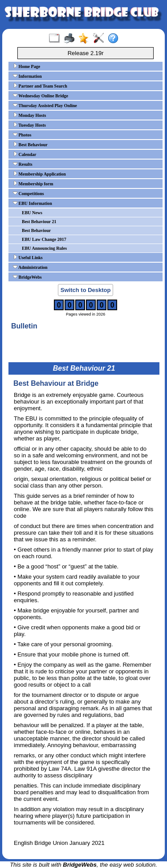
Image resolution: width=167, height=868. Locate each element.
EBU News (32, 213)
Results (23, 164)
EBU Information (33, 203)
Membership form (33, 184)
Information (27, 76)
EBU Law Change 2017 (44, 239)
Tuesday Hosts (29, 125)
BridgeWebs (27, 277)
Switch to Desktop (86, 290)
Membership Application (39, 174)
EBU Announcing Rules (44, 248)
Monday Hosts (29, 115)
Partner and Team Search (40, 86)
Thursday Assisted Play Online (45, 105)
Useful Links (28, 257)
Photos (22, 135)
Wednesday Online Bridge (41, 96)
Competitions (29, 193)
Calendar (25, 154)
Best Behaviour (30, 144)
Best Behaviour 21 (39, 222)
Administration (30, 267)
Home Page (26, 66)
